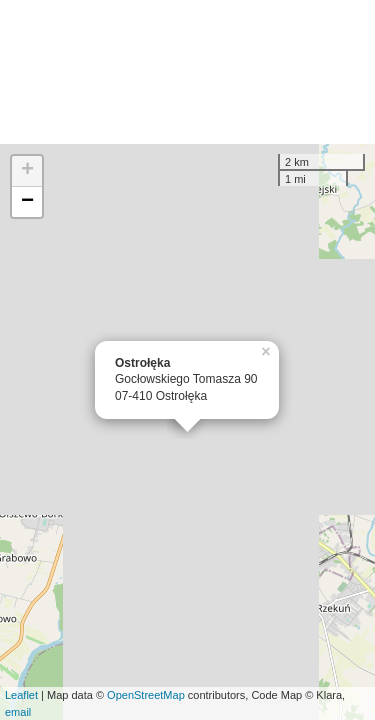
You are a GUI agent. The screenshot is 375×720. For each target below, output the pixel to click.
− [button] (27, 202)
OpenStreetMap (146, 695)
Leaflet (21, 695)
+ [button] (27, 171)
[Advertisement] (187, 72)
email (18, 712)
